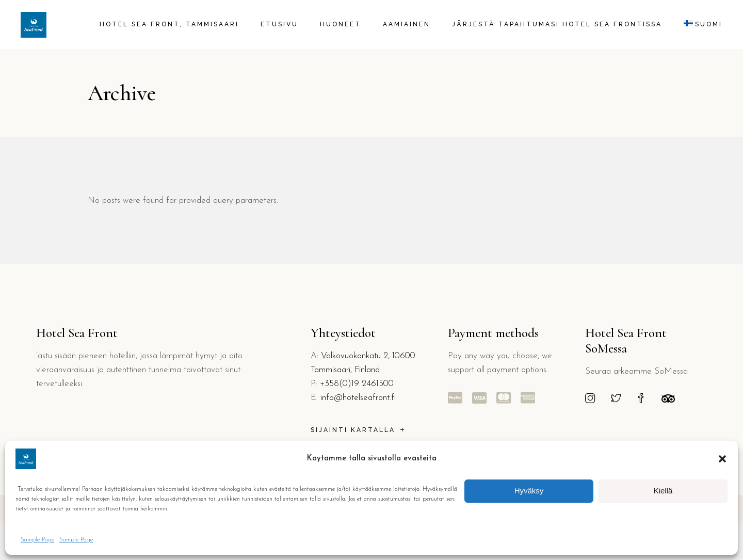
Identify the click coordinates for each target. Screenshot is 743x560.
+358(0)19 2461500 (357, 384)
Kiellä (663, 491)
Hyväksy (529, 491)
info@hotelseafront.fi (358, 398)
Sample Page (37, 540)
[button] (722, 459)
